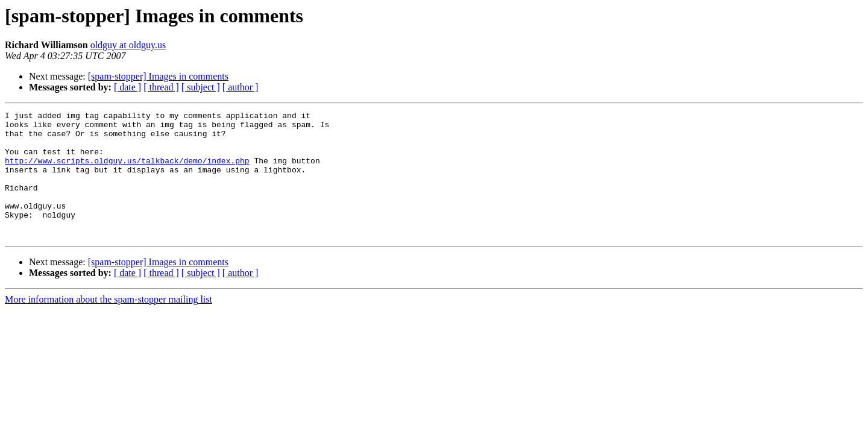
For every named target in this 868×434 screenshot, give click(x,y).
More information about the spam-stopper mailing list (108, 325)
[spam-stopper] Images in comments (158, 76)
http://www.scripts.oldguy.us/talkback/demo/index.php (127, 171)
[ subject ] (201, 87)
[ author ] (241, 87)
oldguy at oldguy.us (128, 45)
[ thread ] (161, 87)
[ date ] (127, 87)
